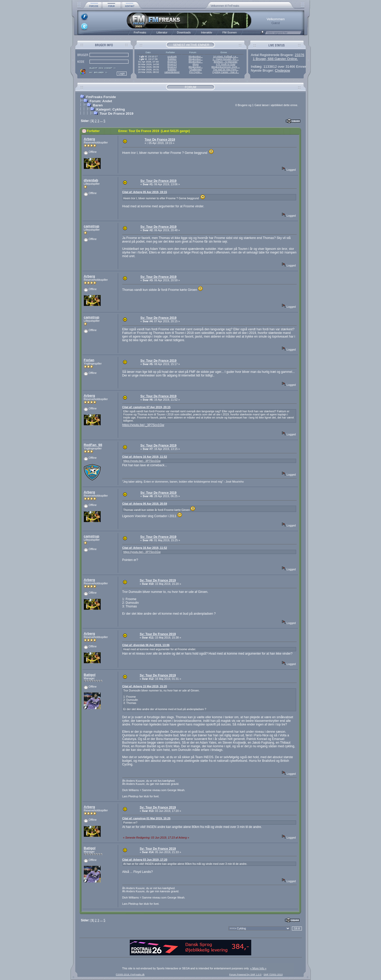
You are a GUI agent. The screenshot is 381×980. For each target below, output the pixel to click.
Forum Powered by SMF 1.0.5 (245, 975)
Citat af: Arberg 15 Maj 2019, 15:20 (145, 686)
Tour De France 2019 (117, 114)
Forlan (89, 360)
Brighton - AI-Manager (226, 62)
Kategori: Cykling (111, 109)
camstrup (92, 226)
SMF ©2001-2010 (273, 975)
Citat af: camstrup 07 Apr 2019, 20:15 (146, 407)
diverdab (91, 180)
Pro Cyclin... (196, 72)
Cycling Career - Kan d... (226, 72)
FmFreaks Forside (101, 97)
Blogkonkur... (196, 57)
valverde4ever (172, 72)
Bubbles (172, 59)
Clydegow (283, 70)
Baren (98, 105)
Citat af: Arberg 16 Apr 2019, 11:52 (145, 457)
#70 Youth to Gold (226, 64)
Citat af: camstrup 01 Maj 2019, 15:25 (146, 818)
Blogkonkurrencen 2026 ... (226, 67)
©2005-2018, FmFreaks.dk (130, 975)
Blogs (196, 64)
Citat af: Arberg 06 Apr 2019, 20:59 (145, 504)
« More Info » (258, 968)
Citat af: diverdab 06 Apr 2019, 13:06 (146, 645)
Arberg (90, 139)
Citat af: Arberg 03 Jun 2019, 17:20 (145, 860)
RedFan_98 (93, 445)
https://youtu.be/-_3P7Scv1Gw (143, 425)
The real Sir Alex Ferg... (226, 70)
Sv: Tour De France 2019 (158, 181)
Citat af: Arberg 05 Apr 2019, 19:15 (145, 192)
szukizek (172, 57)
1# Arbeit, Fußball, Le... (226, 57)
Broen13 (172, 62)
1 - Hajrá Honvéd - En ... (226, 59)
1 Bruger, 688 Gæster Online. (275, 59)
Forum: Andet (101, 101)
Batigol (90, 675)
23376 (299, 55)
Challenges (196, 70)
